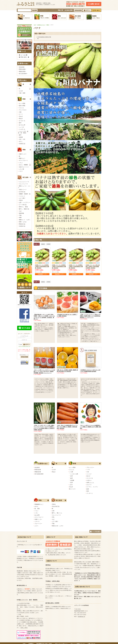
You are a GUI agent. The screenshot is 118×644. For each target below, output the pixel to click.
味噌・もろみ (23, 222)
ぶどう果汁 (22, 198)
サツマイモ (90, 478)
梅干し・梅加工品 (24, 209)
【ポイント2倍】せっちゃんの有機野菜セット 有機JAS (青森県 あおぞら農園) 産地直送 (91, 427)
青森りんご (22, 158)
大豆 (88, 472)
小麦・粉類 (22, 93)
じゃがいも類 (74, 474)
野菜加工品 (22, 224)
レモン (36, 513)
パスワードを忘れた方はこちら (24, 346)
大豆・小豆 (22, 139)
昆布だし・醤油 (23, 207)
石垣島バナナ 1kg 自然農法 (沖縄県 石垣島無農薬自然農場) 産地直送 (42, 266)
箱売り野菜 (22, 106)
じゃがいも (22, 129)
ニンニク (89, 474)
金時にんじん (90, 483)
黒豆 (88, 491)
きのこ (21, 141)
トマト (88, 470)
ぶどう (36, 526)
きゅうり (89, 485)
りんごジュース (23, 184)
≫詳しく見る (24, 628)
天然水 (21, 200)
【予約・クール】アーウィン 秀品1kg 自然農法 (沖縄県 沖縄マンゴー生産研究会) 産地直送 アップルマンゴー (90, 316)
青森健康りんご (39, 504)
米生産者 (21, 67)
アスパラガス (23, 110)
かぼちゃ (89, 480)
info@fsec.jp (81, 617)
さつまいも (22, 121)
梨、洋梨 (37, 509)
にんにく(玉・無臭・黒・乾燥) (23, 132)
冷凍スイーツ (23, 190)
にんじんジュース (24, 182)
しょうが (21, 127)
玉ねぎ (21, 116)
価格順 (43, 244)
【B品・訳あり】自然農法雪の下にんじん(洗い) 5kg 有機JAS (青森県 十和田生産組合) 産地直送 (67, 427)
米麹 (20, 217)
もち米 (21, 91)
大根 (20, 112)
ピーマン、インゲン (92, 487)
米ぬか (54, 472)
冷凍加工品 (22, 144)
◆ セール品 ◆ (23, 55)
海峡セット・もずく (25, 220)
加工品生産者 (23, 74)
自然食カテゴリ (41, 25)
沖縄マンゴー (23, 154)
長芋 (72, 476)
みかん (36, 506)
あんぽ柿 (37, 515)
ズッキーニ (90, 493)
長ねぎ (21, 118)
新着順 (48, 244)
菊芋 (20, 135)
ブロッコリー (90, 467)
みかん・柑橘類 (23, 165)
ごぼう (71, 485)
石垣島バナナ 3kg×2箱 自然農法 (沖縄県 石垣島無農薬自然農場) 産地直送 (93, 266)
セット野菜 (22, 103)
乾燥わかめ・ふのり (58, 526)
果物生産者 (22, 71)
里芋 (20, 123)
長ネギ (88, 476)
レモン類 (21, 169)
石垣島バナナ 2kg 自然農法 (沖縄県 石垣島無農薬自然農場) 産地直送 (59, 266)
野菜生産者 (22, 69)
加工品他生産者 (39, 474)
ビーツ (21, 114)
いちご (21, 163)
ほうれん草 (22, 125)
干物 (20, 215)
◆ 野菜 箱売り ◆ (24, 57)
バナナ (21, 171)
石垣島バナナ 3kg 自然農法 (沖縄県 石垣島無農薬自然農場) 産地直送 (76, 266)
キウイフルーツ (23, 160)
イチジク (37, 521)
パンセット (22, 196)
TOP (35, 25)
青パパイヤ (72, 489)
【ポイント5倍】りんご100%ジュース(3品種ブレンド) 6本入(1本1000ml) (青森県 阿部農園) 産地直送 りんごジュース (44, 371)
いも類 (71, 472)
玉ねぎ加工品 (56, 506)
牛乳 (53, 517)
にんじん (21, 108)
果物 (48, 25)
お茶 (53, 511)
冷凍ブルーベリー (24, 167)
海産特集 (21, 213)
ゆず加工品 (22, 192)
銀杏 (88, 489)
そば (20, 211)
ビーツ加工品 (23, 205)
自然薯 (21, 137)
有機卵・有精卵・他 (25, 194)
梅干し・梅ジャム (57, 513)
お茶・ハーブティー (25, 203)
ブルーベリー (38, 524)
